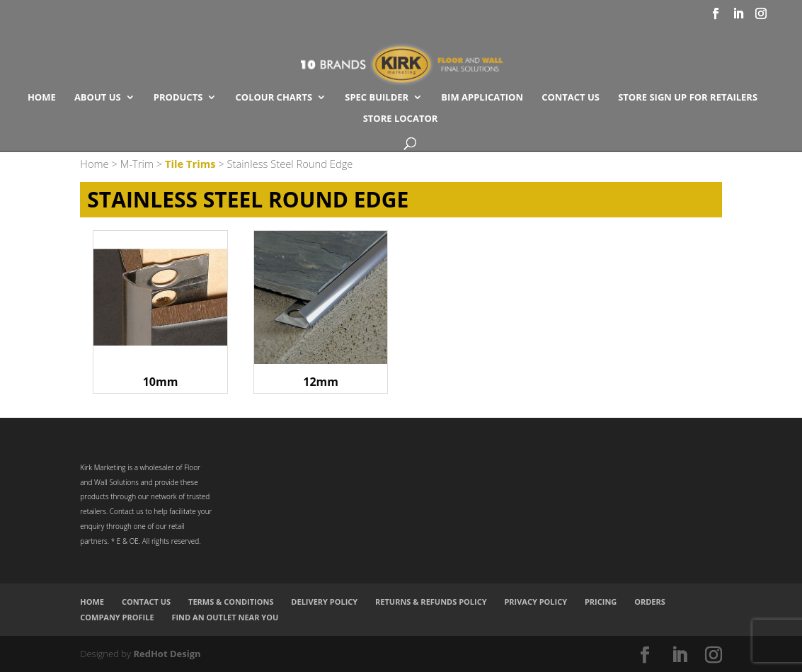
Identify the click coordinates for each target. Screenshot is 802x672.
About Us (98, 98)
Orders (650, 602)
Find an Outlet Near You (225, 617)
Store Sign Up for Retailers (688, 98)
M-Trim (137, 164)
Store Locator (401, 119)
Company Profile (117, 617)
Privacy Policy (535, 602)
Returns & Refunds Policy (431, 602)
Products (178, 98)
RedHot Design (167, 654)
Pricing (601, 602)
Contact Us (571, 98)
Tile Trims (190, 164)
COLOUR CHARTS (274, 98)
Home (42, 98)
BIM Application (482, 98)
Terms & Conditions (231, 602)
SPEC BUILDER (377, 98)
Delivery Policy (324, 602)
